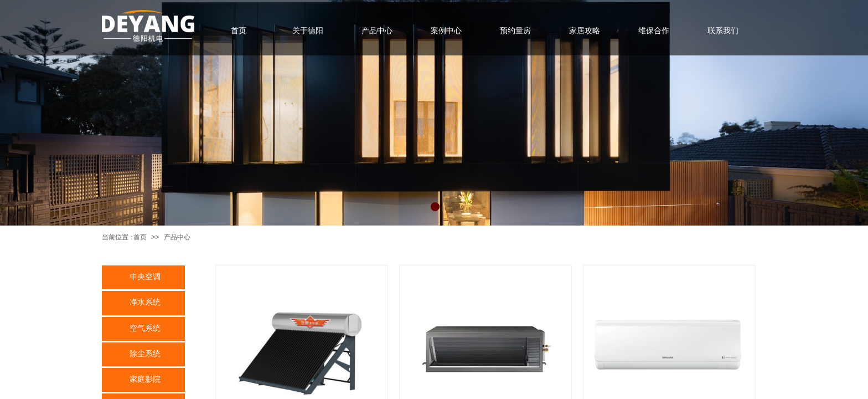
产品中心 (177, 237)
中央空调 (145, 277)
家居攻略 (585, 30)
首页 (140, 237)
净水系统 (145, 302)
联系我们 (723, 30)
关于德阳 (308, 30)
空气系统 (145, 328)
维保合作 (654, 30)
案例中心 (446, 30)
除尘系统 (145, 354)
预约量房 (515, 30)
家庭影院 (145, 379)
